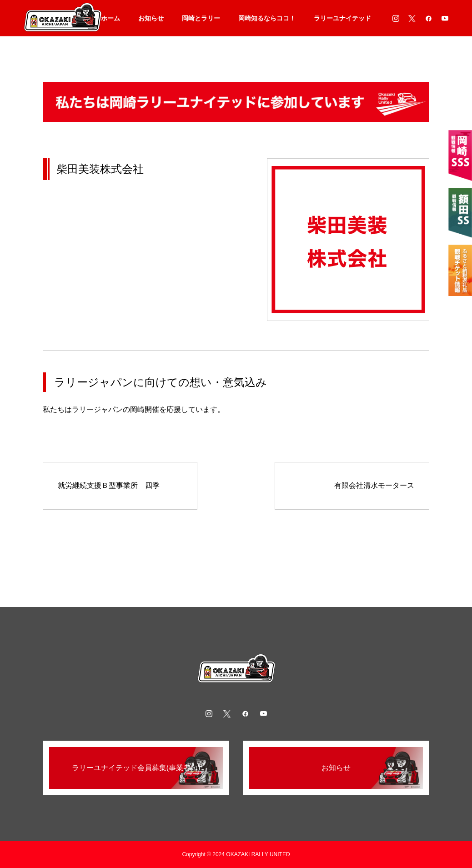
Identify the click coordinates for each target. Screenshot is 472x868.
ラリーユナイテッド (342, 18)
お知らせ (151, 18)
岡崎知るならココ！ (267, 18)
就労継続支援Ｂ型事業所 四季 (109, 485)
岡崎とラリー (201, 18)
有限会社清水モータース (374, 485)
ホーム (110, 18)
